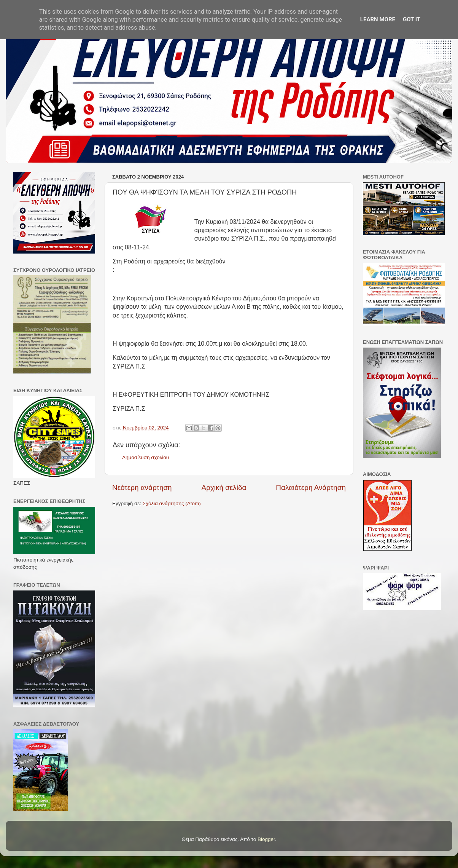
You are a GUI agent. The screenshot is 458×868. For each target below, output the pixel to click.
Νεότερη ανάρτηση (142, 487)
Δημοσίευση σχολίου (146, 457)
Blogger (266, 839)
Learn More (378, 19)
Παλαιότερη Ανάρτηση (311, 487)
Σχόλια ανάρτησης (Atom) (172, 503)
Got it (412, 19)
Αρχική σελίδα (224, 487)
